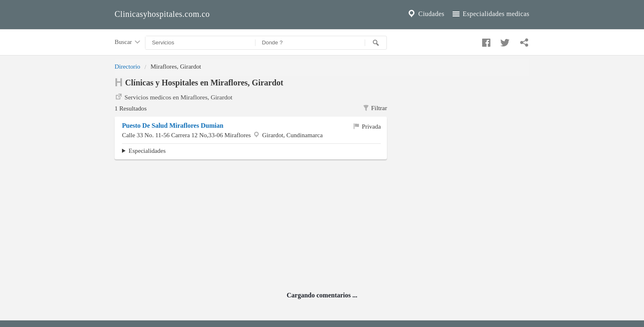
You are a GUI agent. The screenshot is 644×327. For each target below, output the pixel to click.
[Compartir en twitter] (504, 41)
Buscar (128, 42)
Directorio (127, 66)
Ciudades (425, 14)
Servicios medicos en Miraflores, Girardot (174, 97)
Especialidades (147, 151)
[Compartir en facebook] (485, 41)
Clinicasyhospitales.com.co (162, 14)
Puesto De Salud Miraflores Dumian (173, 126)
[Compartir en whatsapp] (523, 41)
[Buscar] (376, 43)
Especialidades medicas (490, 14)
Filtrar (375, 108)
